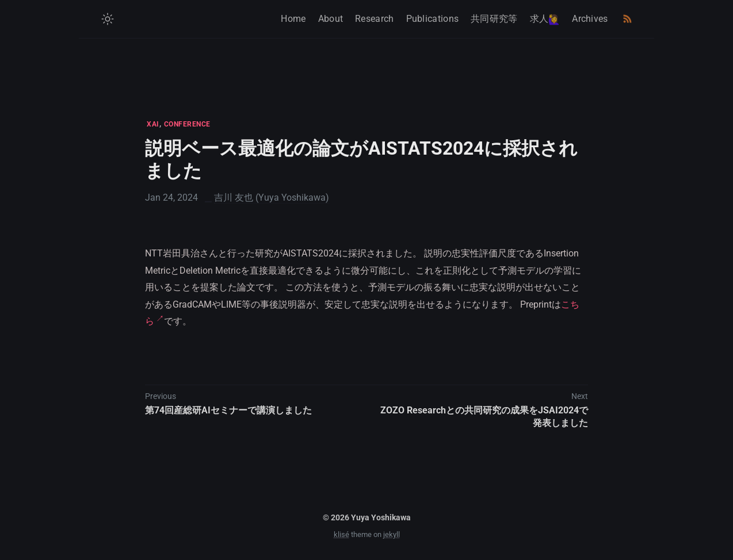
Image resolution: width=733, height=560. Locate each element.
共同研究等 (494, 19)
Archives (590, 19)
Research (374, 19)
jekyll (392, 534)
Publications (433, 19)
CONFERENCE (187, 124)
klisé (341, 534)
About (331, 19)
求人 (545, 19)
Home (293, 19)
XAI (153, 124)
